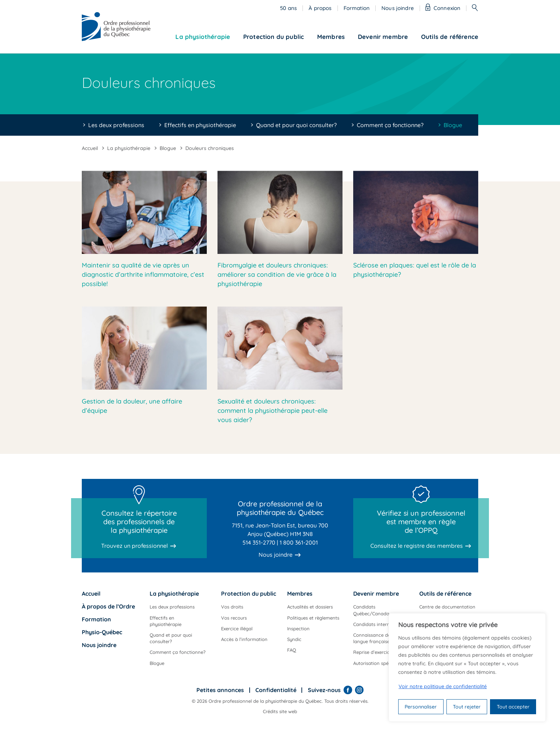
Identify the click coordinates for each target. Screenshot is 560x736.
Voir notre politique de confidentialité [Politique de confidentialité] (443, 686)
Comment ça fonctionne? (390, 125)
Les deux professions (116, 125)
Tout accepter (513, 707)
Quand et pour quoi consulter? (296, 125)
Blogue (453, 125)
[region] (467, 667)
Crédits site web (280, 711)
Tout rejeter (467, 707)
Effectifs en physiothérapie (200, 125)
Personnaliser (421, 707)
